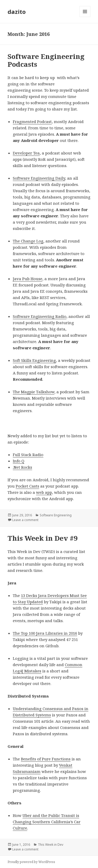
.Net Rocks (22, 467)
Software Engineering (56, 515)
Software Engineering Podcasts (46, 60)
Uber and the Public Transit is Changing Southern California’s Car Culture (47, 822)
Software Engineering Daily (39, 178)
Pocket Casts (27, 486)
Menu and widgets (85, 17)
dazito (17, 12)
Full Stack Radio (28, 455)
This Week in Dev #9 (43, 538)
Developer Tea (26, 153)
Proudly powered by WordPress (31, 862)
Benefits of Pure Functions (46, 759)
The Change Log (28, 241)
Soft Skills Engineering (34, 360)
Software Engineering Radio (40, 316)
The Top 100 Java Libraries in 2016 (45, 633)
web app (44, 492)
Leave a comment (25, 520)
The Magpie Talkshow (34, 392)
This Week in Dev (51, 845)
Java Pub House (28, 279)
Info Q (19, 461)
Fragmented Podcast (32, 121)
